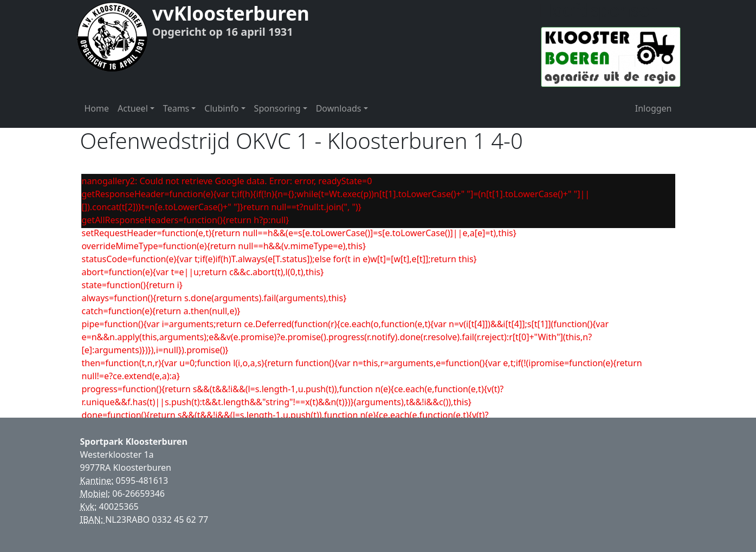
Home (97, 108)
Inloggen (654, 108)
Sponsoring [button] (277, 108)
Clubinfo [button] (221, 108)
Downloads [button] (339, 108)
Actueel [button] (133, 108)
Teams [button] (176, 108)
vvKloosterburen (231, 13)
